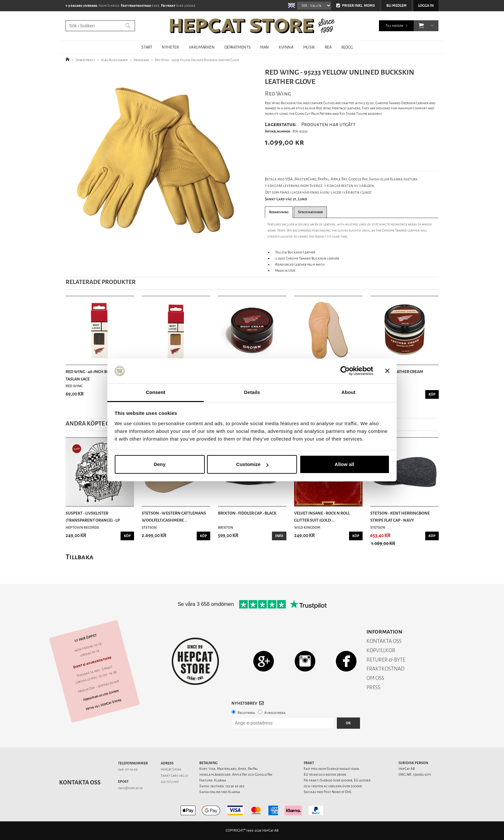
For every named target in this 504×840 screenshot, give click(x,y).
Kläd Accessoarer (114, 60)
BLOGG (347, 47)
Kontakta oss (80, 782)
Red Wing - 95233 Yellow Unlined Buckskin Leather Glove (197, 60)
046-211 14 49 (128, 769)
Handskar (141, 60)
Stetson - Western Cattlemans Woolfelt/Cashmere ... (174, 517)
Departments (85, 60)
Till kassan (394, 26)
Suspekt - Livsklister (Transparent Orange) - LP (93, 517)
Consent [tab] (156, 392)
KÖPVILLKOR (381, 650)
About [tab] (348, 392)
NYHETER (170, 47)
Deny (160, 464)
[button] (421, 26)
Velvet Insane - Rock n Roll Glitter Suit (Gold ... (322, 517)
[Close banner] (387, 371)
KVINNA (286, 47)
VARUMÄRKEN (202, 47)
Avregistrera (275, 713)
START (147, 47)
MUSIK (309, 47)
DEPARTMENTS (238, 47)
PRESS (373, 687)
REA (328, 47)
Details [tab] (252, 392)
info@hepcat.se (130, 788)
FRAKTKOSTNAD (386, 669)
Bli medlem (396, 6)
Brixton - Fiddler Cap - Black (247, 513)
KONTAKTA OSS (384, 641)
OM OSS (375, 678)
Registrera (246, 713)
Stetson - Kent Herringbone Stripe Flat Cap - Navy (400, 517)
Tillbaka (80, 557)
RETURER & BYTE (386, 660)
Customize (252, 464)
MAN (265, 47)
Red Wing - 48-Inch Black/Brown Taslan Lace (99, 375)
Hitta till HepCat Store (104, 705)
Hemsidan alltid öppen (101, 695)
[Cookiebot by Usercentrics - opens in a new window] (345, 371)
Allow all (344, 464)
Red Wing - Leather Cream (397, 372)
